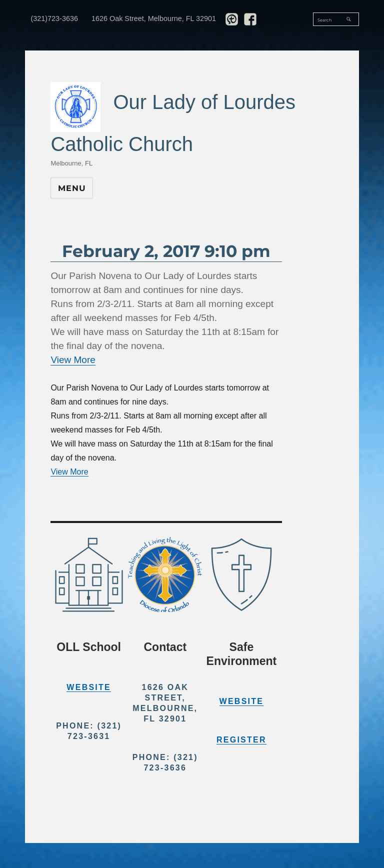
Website (89, 687)
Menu (72, 188)
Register (241, 740)
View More (73, 360)
